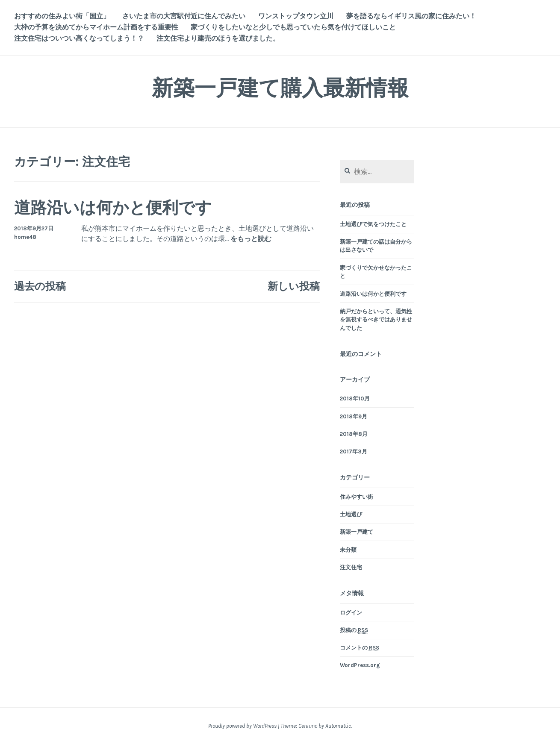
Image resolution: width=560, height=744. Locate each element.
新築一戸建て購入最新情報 (280, 88)
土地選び (351, 514)
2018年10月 (355, 398)
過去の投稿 (40, 286)
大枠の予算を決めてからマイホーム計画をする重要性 (96, 27)
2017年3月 (354, 451)
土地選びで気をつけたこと (373, 224)
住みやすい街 (357, 497)
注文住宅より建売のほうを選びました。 (218, 38)
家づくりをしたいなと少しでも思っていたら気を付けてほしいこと (293, 27)
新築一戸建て (357, 532)
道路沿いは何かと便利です (113, 207)
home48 (25, 237)
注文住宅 (351, 567)
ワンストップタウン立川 (296, 16)
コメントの (360, 648)
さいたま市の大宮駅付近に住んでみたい (184, 16)
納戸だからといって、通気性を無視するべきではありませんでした (376, 320)
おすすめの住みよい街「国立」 (62, 16)
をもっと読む (251, 239)
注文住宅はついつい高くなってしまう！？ (79, 38)
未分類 (348, 550)
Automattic (338, 726)
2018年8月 (354, 434)
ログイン (351, 613)
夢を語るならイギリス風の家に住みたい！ (411, 16)
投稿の (354, 630)
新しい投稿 (294, 286)
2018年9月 (354, 416)
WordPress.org (360, 665)
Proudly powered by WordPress (242, 726)
